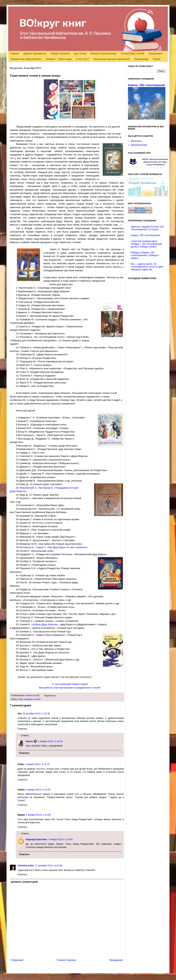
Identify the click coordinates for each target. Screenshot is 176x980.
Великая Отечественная (104, 53)
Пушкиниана (155, 53)
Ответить (22, 729)
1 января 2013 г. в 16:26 (50, 741)
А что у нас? (83, 59)
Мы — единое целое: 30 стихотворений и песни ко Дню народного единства (147, 267)
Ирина (29, 695)
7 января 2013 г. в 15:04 (60, 839)
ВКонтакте (136, 141)
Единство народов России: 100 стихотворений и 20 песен (147, 228)
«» (45, 624)
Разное (157, 59)
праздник (29, 699)
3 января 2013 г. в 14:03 (38, 790)
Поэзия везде (141, 59)
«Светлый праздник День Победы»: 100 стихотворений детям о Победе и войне (146, 244)
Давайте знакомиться (35, 53)
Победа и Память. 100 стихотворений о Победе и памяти (145, 255)
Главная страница (66, 960)
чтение (37, 699)
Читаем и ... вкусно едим (59, 59)
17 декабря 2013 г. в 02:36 (48, 866)
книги (21, 699)
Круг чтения (80, 53)
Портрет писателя (60, 53)
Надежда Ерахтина (36, 839)
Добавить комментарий (24, 882)
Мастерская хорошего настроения (112, 59)
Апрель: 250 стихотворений (146, 85)
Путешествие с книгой (132, 53)
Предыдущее (116, 960)
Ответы (25, 735)
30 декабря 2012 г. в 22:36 (36, 713)
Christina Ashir (26, 866)
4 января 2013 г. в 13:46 (38, 815)
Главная (15, 53)
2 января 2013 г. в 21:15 (37, 764)
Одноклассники (139, 145)
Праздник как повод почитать (26, 59)
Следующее (17, 960)
